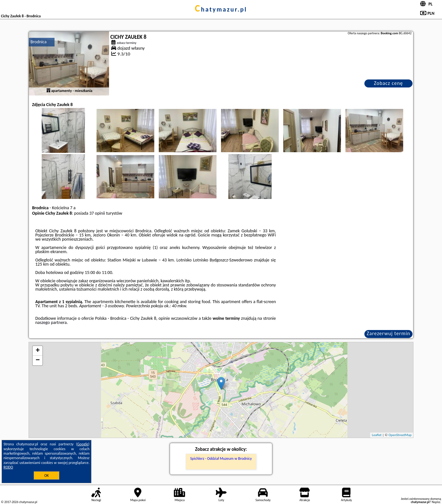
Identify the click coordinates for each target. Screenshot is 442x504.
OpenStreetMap (400, 435)
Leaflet (377, 435)
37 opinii (97, 213)
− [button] (38, 360)
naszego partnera (51, 322)
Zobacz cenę (389, 83)
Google (83, 444)
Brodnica (38, 42)
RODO (8, 467)
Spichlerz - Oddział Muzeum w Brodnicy (221, 459)
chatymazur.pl (221, 9)
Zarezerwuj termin (388, 333)
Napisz (436, 502)
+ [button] (38, 351)
